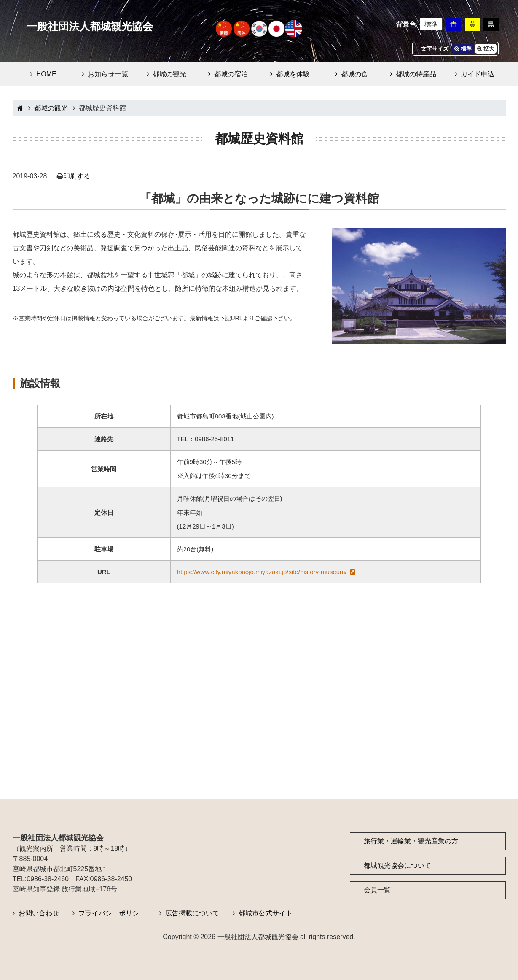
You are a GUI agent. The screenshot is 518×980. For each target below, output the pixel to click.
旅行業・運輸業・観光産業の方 (411, 841)
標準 (431, 24)
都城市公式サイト (266, 913)
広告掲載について (192, 913)
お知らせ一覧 (108, 74)
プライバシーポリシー (112, 913)
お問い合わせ (39, 913)
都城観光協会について (397, 865)
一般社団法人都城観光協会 (90, 26)
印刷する (77, 176)
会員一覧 (377, 890)
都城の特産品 (416, 74)
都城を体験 (293, 74)
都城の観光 (169, 74)
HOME (46, 74)
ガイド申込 (478, 74)
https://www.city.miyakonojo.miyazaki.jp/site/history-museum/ (262, 572)
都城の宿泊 (231, 74)
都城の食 (354, 74)
